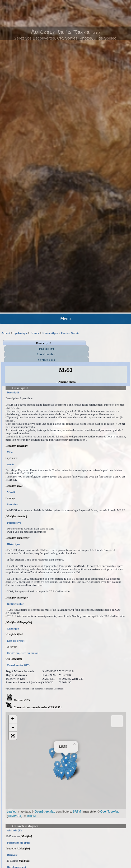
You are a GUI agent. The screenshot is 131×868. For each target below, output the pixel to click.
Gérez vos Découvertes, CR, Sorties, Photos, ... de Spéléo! (65, 38)
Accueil (6, 333)
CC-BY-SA (15, 816)
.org (96, 32)
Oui (8, 659)
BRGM (31, 816)
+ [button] (13, 719)
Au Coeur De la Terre (60, 32)
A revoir (12, 646)
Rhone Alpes (50, 333)
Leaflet (11, 811)
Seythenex (12, 458)
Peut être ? (12, 848)
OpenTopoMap (110, 811)
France (35, 333)
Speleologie (21, 333)
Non (8, 634)
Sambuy (10, 498)
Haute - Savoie (70, 333)
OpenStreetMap (45, 811)
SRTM (77, 811)
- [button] (13, 728)
